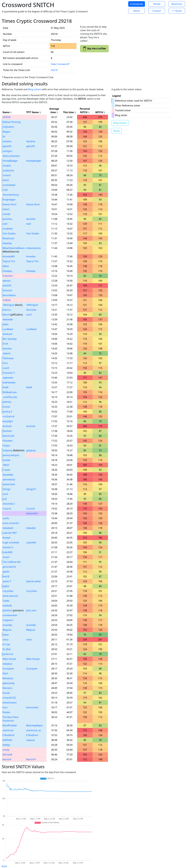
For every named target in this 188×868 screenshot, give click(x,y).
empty (6, 750)
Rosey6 (6, 538)
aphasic (7, 281)
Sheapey (7, 271)
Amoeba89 (9, 256)
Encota (6, 407)
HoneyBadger (10, 161)
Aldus (6, 635)
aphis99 (7, 146)
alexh (6, 324)
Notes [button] (117, 131)
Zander (7, 460)
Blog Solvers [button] (120, 123)
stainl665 (8, 552)
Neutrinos (177, 4)
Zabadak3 (8, 528)
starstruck (8, 730)
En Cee (6, 644)
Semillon (7, 349)
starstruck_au (34, 730)
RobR (6, 387)
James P (7, 581)
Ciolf (5, 190)
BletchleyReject (34, 725)
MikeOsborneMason (14, 248)
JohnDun (7, 610)
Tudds (6, 601)
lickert (6, 209)
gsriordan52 (9, 567)
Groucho (7, 290)
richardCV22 (9, 698)
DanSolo (7, 431)
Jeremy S (7, 412)
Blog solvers (35, 89)
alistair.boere (10, 703)
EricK (5, 344)
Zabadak (31, 528)
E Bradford (8, 735)
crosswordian (10, 615)
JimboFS (7, 286)
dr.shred (7, 426)
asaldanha (8, 170)
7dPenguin (8, 305)
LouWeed (8, 329)
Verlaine (31, 141)
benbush (7, 334)
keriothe (31, 219)
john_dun (31, 610)
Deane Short (10, 204)
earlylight (8, 421)
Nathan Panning (12, 122)
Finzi (5, 363)
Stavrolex (31, 310)
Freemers (8, 276)
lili (4, 137)
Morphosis (9, 238)
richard (7, 175)
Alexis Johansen (11, 156)
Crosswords (137, 4)
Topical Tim (9, 261)
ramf (5, 494)
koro (5, 707)
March (6, 315)
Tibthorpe (8, 358)
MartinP (7, 759)
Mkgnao (7, 630)
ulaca (5, 640)
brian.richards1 (11, 523)
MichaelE (7, 755)
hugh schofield (11, 543)
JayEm (6, 586)
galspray (31, 450)
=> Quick (177, 11)
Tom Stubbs (9, 233)
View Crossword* (60, 64)
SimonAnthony (11, 195)
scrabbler (8, 229)
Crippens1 (8, 620)
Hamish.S (8, 547)
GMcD (6, 465)
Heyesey (7, 243)
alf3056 (7, 117)
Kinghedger (9, 200)
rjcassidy (7, 625)
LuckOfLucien (10, 397)
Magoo (7, 132)
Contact (157, 11)
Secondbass (9, 295)
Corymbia (8, 591)
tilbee (6, 266)
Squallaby (8, 475)
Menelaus (8, 678)
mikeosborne (33, 248)
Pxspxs (6, 446)
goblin (6, 572)
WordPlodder (10, 725)
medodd (7, 606)
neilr (5, 224)
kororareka (32, 707)
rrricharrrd (8, 416)
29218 (54, 70)
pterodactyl (9, 479)
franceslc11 (9, 373)
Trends (157, 4)
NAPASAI (7, 740)
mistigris (7, 151)
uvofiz (6, 518)
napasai (30, 740)
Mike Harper (9, 659)
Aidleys (6, 745)
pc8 (5, 499)
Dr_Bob (7, 649)
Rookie (6, 712)
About (137, 11)
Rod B (6, 576)
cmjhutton (8, 127)
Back (4, 866)
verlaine (7, 141)
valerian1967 (10, 533)
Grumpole (8, 669)
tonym (6, 557)
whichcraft (8, 436)
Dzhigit (7, 489)
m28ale (7, 300)
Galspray (7, 450)
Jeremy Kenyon (11, 455)
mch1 (29, 315)
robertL (7, 353)
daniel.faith (9, 484)
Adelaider (8, 319)
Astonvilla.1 (9, 504)
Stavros (7, 310)
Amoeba (31, 256)
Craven (6, 470)
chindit (6, 214)
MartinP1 (31, 759)
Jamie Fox (8, 654)
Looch (6, 368)
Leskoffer (31, 543)
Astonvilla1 (32, 513)
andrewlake (9, 382)
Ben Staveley (10, 339)
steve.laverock (10, 596)
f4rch (5, 673)
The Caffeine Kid (12, 562)
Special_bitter (34, 581)
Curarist (7, 509)
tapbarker (8, 378)
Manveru (7, 688)
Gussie (6, 693)
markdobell (9, 185)
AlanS (6, 180)
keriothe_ (8, 219)
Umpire (7, 166)
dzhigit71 (31, 489)
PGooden (8, 441)
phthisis (7, 402)
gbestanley (9, 683)
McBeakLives (10, 392)
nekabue (7, 664)
